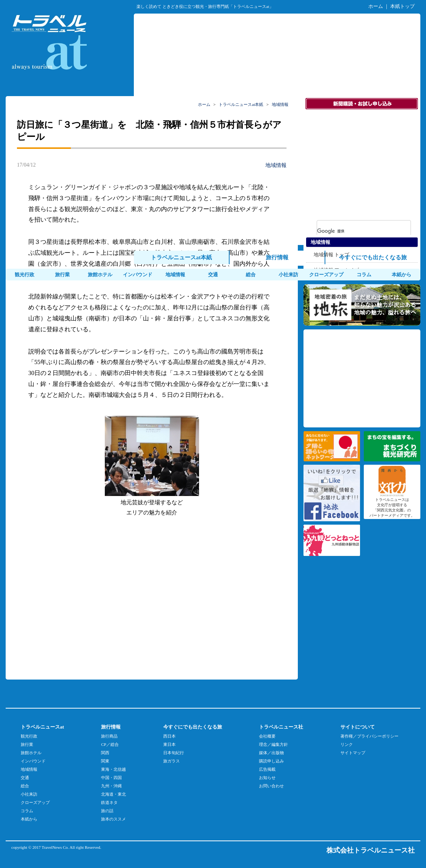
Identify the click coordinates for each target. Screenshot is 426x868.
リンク (347, 744)
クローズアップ (326, 275)
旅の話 (107, 811)
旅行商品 (109, 736)
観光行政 (25, 275)
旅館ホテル (100, 275)
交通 (213, 275)
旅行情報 (277, 257)
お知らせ (267, 778)
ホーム (376, 6)
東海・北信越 (113, 769)
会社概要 (267, 736)
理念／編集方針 (274, 744)
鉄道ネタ (109, 802)
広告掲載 (267, 769)
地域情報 (175, 275)
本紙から (401, 275)
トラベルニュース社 (281, 727)
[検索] (354, 231)
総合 (251, 275)
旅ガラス (172, 761)
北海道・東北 (113, 794)
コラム (364, 275)
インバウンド (138, 275)
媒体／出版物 (271, 753)
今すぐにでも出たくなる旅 (373, 257)
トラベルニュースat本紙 (182, 257)
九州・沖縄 (111, 786)
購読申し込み (271, 761)
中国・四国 (111, 778)
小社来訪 (288, 275)
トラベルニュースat (42, 727)
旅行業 (62, 275)
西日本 (169, 736)
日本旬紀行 (174, 753)
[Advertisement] (102, 597)
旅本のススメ (113, 819)
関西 (105, 753)
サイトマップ (353, 753)
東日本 (169, 744)
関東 (105, 761)
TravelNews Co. (55, 847)
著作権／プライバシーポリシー (369, 736)
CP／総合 (110, 744)
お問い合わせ (271, 786)
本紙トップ (402, 6)
